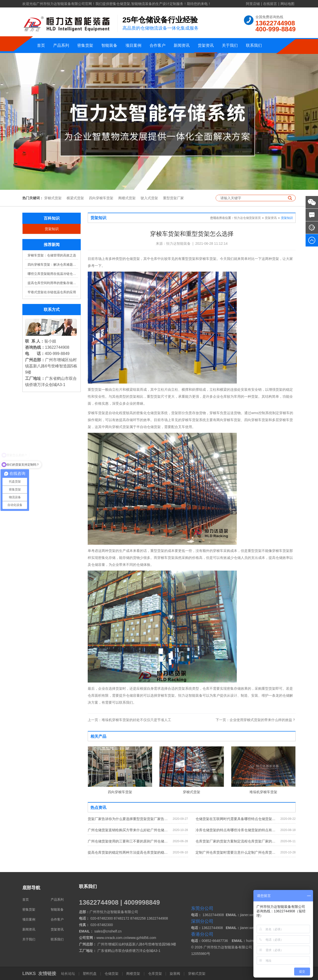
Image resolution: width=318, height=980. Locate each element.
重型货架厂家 (173, 198)
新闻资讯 (182, 45)
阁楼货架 (133, 974)
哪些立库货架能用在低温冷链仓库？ (53, 274)
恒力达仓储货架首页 (247, 218)
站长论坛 (69, 974)
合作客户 (158, 45)
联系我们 (254, 45)
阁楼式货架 (127, 198)
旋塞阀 (175, 974)
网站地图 (287, 4)
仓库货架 (155, 974)
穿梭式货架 (53, 198)
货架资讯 (206, 45)
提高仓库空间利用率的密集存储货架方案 (53, 283)
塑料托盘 (90, 974)
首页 (41, 45)
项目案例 (133, 45)
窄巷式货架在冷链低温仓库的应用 (52, 292)
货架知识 (52, 229)
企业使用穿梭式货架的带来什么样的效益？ (256, 720)
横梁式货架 (75, 198)
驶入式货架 (149, 198)
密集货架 (85, 45)
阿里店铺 (253, 4)
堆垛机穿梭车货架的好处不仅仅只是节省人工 (129, 720)
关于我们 (230, 45)
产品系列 (61, 45)
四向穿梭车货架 (101, 198)
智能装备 (109, 45)
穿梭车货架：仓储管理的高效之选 (52, 255)
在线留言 (270, 4)
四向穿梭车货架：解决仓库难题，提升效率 (53, 265)
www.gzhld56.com (142, 938)
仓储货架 (112, 974)
